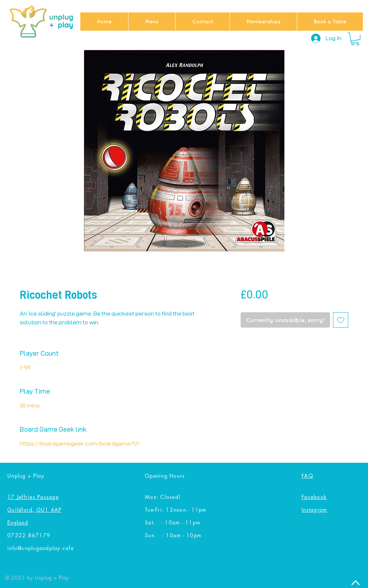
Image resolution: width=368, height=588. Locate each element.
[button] (355, 39)
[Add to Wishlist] (341, 320)
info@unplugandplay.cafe (41, 548)
